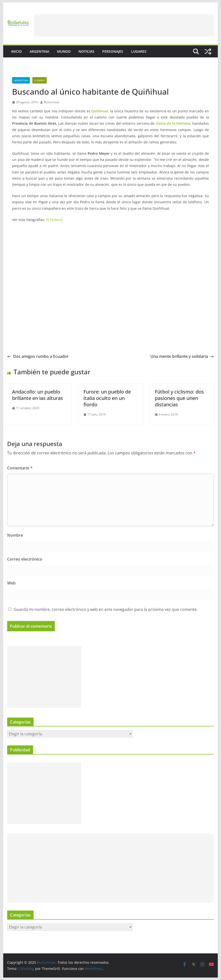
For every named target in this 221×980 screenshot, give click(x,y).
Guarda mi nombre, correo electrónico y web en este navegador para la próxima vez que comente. (106, 609)
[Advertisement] (124, 25)
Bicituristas (52, 102)
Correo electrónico (25, 559)
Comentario (20, 468)
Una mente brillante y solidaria (182, 356)
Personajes (113, 51)
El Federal (54, 220)
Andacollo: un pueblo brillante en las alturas (38, 395)
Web (11, 583)
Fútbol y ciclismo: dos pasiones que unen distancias (179, 398)
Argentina (39, 51)
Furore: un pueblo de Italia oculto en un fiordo (107, 398)
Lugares (139, 51)
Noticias (86, 51)
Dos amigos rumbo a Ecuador (38, 356)
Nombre (15, 535)
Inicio (16, 51)
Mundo (64, 51)
